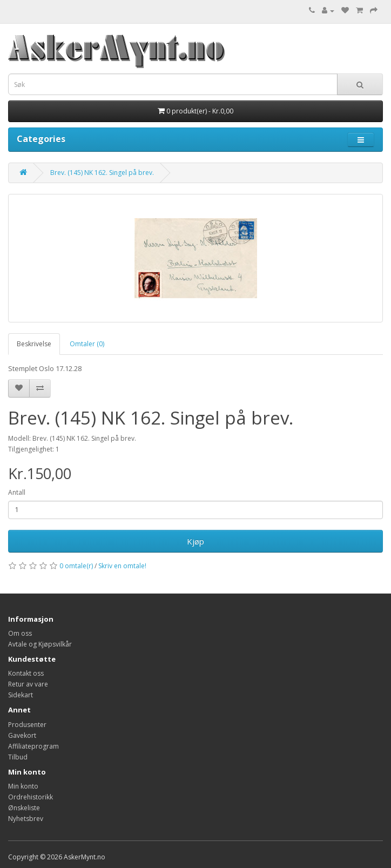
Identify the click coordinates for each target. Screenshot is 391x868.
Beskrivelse (34, 344)
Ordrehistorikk (31, 797)
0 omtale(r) (76, 566)
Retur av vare (28, 684)
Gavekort (22, 735)
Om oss (20, 633)
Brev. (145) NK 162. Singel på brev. (102, 173)
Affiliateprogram (33, 746)
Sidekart (21, 695)
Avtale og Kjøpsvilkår (40, 644)
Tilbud (18, 757)
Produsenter (27, 725)
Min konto (23, 786)
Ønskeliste (24, 808)
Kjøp (195, 541)
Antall (17, 492)
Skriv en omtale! (122, 566)
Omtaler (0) (87, 344)
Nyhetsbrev (26, 819)
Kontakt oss (26, 673)
